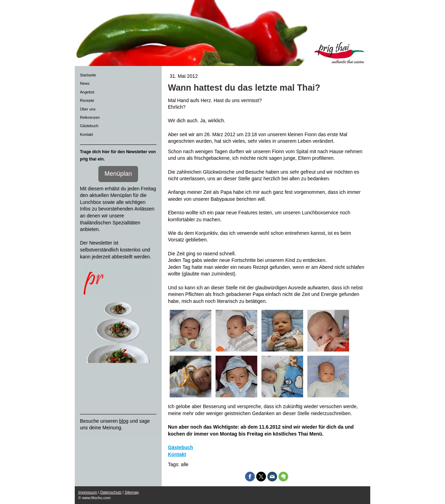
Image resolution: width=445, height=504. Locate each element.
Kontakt (177, 454)
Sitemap (132, 492)
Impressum (88, 492)
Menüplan (118, 174)
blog (124, 421)
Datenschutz (111, 492)
